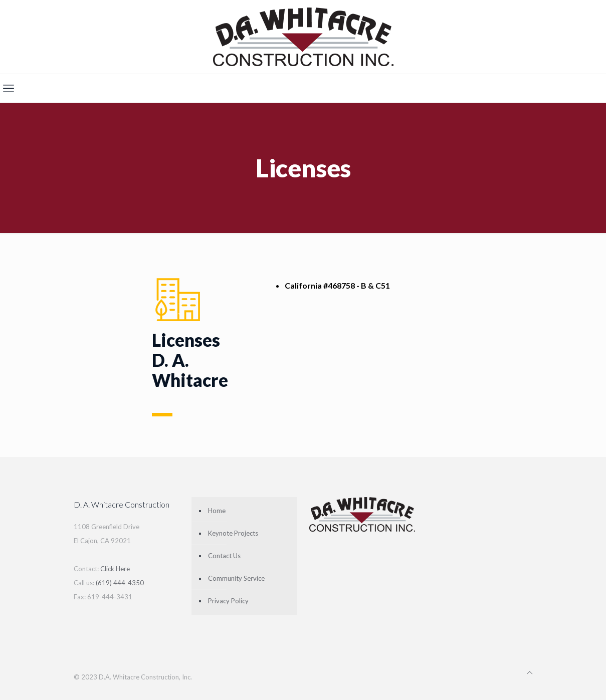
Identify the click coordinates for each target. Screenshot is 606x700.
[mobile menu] (9, 88)
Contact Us (224, 556)
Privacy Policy (228, 601)
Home (217, 511)
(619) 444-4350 (120, 583)
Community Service (236, 578)
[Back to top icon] (530, 672)
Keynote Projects (233, 533)
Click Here (115, 569)
